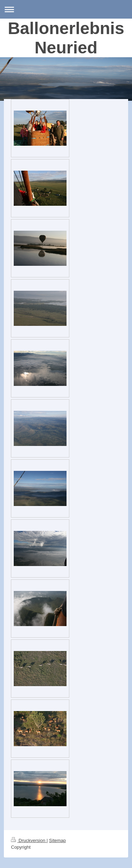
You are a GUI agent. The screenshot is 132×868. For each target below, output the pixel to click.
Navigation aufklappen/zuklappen (66, 9)
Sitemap (57, 840)
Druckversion (29, 840)
